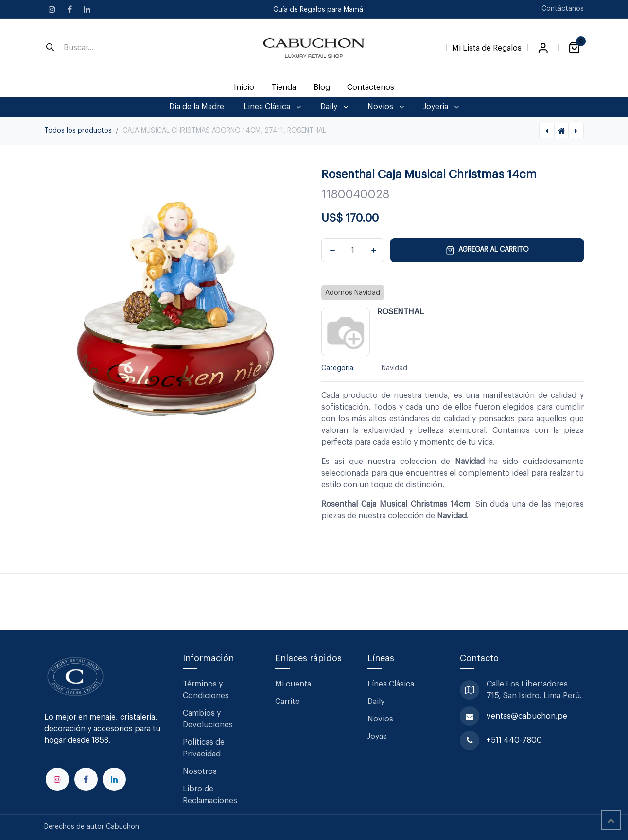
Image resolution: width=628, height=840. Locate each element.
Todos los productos (78, 131)
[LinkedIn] (87, 9)
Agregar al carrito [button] (487, 250)
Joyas (377, 737)
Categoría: (338, 368)
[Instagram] (52, 9)
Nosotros (200, 771)
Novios (380, 719)
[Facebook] (70, 9)
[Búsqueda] (50, 48)
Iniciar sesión (543, 48)
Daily (376, 702)
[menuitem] (244, 87)
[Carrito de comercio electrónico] (574, 48)
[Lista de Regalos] (487, 46)
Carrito (288, 702)
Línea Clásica (391, 684)
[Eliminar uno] (332, 250)
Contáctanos (563, 9)
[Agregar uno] (374, 250)
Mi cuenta (293, 684)
